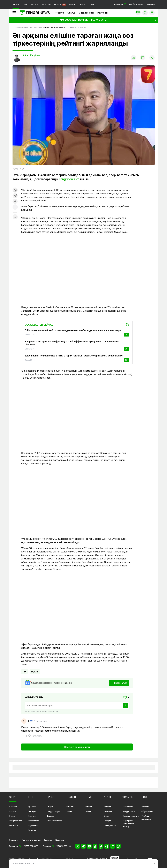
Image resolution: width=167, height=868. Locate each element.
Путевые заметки (131, 816)
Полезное (108, 811)
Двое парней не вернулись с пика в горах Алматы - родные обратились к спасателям (74, 356)
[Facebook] (101, 846)
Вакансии (60, 840)
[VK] (83, 846)
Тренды (50, 816)
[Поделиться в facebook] (15, 202)
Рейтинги (103, 13)
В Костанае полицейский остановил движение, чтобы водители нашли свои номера (73, 330)
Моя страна (128, 807)
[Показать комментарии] (143, 58)
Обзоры (107, 821)
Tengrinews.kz (69, 179)
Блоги (106, 816)
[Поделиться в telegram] (15, 196)
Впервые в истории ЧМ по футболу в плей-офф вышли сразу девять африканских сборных (72, 343)
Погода (12, 816)
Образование (147, 811)
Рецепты (32, 830)
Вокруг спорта (54, 811)
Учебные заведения (146, 818)
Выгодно (32, 811)
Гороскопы (33, 825)
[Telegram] (107, 846)
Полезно (32, 816)
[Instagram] (113, 846)
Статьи (71, 13)
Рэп (25, 672)
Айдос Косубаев (32, 55)
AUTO (71, 4)
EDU (93, 4)
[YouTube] (89, 846)
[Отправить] (125, 705)
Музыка (35, 672)
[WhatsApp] (118, 846)
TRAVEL (83, 4)
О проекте (14, 840)
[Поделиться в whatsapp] (15, 190)
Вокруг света (129, 811)
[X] (78, 846)
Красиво (32, 807)
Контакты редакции (31, 840)
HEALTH (46, 4)
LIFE (25, 4)
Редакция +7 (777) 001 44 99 (129, 4)
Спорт (50, 807)
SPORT (35, 4)
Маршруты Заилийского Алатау (128, 824)
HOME (58, 4)
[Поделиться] (152, 58)
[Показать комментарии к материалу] (15, 217)
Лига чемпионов (54, 821)
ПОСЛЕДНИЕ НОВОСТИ (23, 864)
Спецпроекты (86, 13)
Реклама (151, 4)
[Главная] (34, 13)
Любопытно (33, 821)
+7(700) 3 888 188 (63, 846)
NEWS (16, 4)
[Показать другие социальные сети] (15, 207)
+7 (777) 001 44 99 (30, 846)
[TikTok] (95, 846)
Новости (59, 13)
